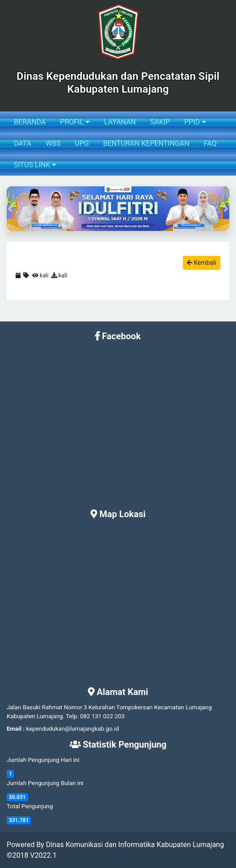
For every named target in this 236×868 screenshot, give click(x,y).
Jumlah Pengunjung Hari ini (43, 760)
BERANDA (30, 122)
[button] (10, 209)
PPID (195, 122)
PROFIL (75, 122)
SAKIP (160, 122)
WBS (53, 143)
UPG (82, 143)
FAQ (210, 143)
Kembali (202, 263)
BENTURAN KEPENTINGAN (146, 143)
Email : (16, 729)
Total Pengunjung (30, 806)
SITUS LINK (35, 165)
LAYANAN (120, 122)
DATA (23, 143)
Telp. (72, 716)
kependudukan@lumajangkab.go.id (73, 729)
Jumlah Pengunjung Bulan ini (45, 783)
